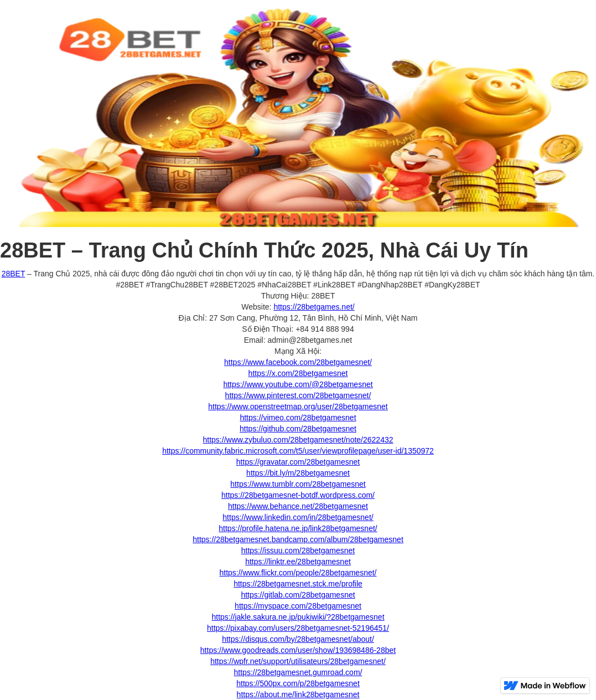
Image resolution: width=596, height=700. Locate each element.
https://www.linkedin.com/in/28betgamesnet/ (298, 517)
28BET (14, 274)
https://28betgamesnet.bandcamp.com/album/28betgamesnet (298, 539)
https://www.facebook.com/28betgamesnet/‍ (298, 362)
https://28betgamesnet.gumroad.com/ (298, 672)
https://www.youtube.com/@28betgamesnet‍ (298, 384)
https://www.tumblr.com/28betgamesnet (298, 484)
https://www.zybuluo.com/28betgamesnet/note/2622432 (298, 440)
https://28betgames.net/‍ (314, 307)
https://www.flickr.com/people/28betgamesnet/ (298, 573)
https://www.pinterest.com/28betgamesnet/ (298, 395)
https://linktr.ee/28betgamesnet (298, 562)
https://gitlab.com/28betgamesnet (298, 595)
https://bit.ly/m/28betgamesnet (298, 473)
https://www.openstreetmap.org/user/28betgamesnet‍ (298, 406)
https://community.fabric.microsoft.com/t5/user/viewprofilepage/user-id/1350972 (298, 451)
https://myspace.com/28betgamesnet (298, 606)
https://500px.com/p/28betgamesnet (298, 683)
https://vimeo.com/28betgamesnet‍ (298, 418)
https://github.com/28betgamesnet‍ (298, 429)
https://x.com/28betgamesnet (298, 373)
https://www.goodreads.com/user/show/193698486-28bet (298, 650)
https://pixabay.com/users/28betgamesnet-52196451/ (298, 628)
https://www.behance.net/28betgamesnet (298, 506)
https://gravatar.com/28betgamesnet (298, 462)
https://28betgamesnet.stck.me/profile (298, 584)
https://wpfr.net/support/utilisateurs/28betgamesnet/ (298, 661)
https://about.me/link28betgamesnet (298, 694)
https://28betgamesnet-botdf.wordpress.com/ (298, 495)
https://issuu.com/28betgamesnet (298, 550)
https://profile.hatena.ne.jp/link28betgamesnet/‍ (298, 528)
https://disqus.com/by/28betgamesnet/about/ (298, 639)
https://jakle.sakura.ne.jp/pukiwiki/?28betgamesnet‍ (298, 617)
